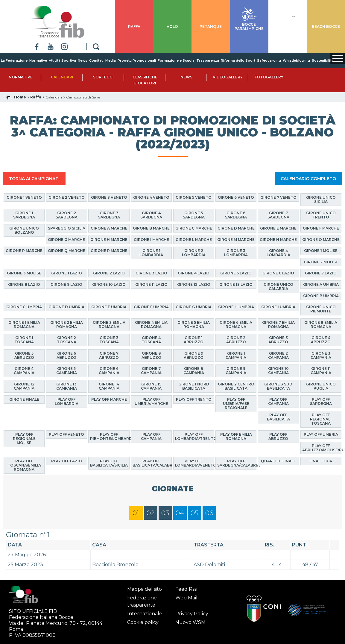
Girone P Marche (24, 251)
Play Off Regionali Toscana (321, 419)
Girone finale (24, 399)
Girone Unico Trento (321, 215)
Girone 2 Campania (278, 355)
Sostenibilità (323, 60)
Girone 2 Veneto (67, 197)
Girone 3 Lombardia (236, 253)
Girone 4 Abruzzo (321, 340)
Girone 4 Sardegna (151, 215)
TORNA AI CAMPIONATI (34, 179)
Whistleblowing (296, 60)
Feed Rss (186, 589)
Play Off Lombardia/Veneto (195, 463)
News (83, 60)
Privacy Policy (192, 614)
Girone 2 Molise (321, 262)
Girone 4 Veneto (151, 197)
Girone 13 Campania (67, 386)
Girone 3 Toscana (109, 340)
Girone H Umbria (236, 307)
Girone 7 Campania (151, 371)
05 (194, 513)
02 (151, 513)
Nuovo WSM (190, 622)
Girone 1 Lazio (67, 273)
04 (180, 513)
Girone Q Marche (67, 251)
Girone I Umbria (278, 307)
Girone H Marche (109, 240)
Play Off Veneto (66, 434)
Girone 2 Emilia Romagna (67, 325)
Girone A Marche (109, 228)
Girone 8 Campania (194, 371)
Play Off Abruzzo (278, 436)
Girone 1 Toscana (24, 340)
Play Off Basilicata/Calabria (152, 463)
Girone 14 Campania (109, 386)
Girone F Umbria (151, 307)
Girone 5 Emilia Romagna (194, 325)
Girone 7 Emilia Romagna (278, 325)
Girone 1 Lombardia (151, 253)
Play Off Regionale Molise (24, 439)
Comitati (96, 60)
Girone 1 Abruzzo (194, 340)
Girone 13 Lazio (236, 284)
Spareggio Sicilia (67, 228)
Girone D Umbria (66, 307)
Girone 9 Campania (236, 371)
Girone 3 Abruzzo (278, 340)
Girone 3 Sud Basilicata (278, 386)
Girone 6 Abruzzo (66, 355)
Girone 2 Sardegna (67, 215)
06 (209, 513)
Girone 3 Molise (24, 273)
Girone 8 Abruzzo (151, 355)
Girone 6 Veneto (236, 197)
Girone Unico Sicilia (321, 199)
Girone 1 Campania (236, 355)
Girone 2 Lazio (109, 273)
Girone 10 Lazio (109, 284)
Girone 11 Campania (321, 371)
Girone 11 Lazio (151, 284)
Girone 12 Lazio (194, 284)
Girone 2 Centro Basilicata (236, 386)
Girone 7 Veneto (278, 197)
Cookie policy (143, 622)
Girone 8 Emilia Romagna (321, 325)
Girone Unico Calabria (278, 287)
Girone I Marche (151, 240)
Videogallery (228, 77)
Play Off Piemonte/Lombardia (110, 436)
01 (136, 513)
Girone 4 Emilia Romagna (151, 325)
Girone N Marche (278, 240)
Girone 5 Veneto (194, 197)
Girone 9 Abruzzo (194, 355)
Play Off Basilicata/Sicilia (109, 463)
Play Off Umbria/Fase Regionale (236, 404)
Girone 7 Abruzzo (109, 355)
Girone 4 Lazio (194, 273)
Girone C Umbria (24, 307)
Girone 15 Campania (151, 386)
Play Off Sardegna (321, 401)
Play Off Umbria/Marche (151, 401)
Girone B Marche (151, 228)
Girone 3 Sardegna (109, 215)
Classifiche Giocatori (145, 80)
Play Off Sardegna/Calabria (237, 463)
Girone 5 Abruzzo (24, 355)
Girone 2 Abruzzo (236, 340)
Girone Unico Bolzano (24, 230)
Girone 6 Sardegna (236, 215)
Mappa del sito (145, 589)
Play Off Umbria (321, 434)
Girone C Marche (194, 228)
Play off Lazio (67, 461)
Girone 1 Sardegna (24, 215)
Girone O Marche (321, 240)
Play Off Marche (109, 399)
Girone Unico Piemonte (321, 309)
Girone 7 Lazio (321, 273)
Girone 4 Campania (24, 371)
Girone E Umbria (109, 307)
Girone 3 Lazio (151, 273)
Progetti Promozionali (137, 60)
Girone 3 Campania (321, 355)
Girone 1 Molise (321, 251)
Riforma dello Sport (238, 60)
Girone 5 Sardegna (194, 215)
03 (165, 513)
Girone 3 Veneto (109, 197)
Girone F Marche (321, 228)
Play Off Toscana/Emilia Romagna (24, 465)
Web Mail (186, 598)
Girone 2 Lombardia (194, 253)
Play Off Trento (194, 399)
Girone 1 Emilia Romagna (24, 325)
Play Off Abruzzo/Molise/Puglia (322, 448)
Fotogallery (269, 77)
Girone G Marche (66, 240)
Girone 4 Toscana (151, 340)
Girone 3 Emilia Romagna (109, 325)
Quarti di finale (278, 461)
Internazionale (145, 614)
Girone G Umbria (194, 307)
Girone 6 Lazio (278, 273)
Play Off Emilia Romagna (236, 436)
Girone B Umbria (321, 296)
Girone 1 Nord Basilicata (194, 386)
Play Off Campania (278, 401)
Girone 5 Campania (67, 371)
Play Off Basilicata (278, 417)
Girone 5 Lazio (236, 273)
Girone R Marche (109, 251)
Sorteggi (103, 77)
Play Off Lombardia (67, 401)
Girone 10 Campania (278, 371)
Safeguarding (269, 60)
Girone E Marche (278, 228)
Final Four (321, 461)
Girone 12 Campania (24, 386)
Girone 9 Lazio (66, 284)
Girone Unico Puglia (321, 386)
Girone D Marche (236, 228)
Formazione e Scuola (176, 60)
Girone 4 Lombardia (278, 253)
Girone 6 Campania (109, 371)
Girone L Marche (194, 240)
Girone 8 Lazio (24, 284)
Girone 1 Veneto (24, 197)
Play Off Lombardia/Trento (195, 436)
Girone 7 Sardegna (278, 215)
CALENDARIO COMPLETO (308, 179)
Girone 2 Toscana (67, 340)
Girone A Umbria (321, 284)
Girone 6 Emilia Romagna (236, 325)
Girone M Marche (236, 240)
